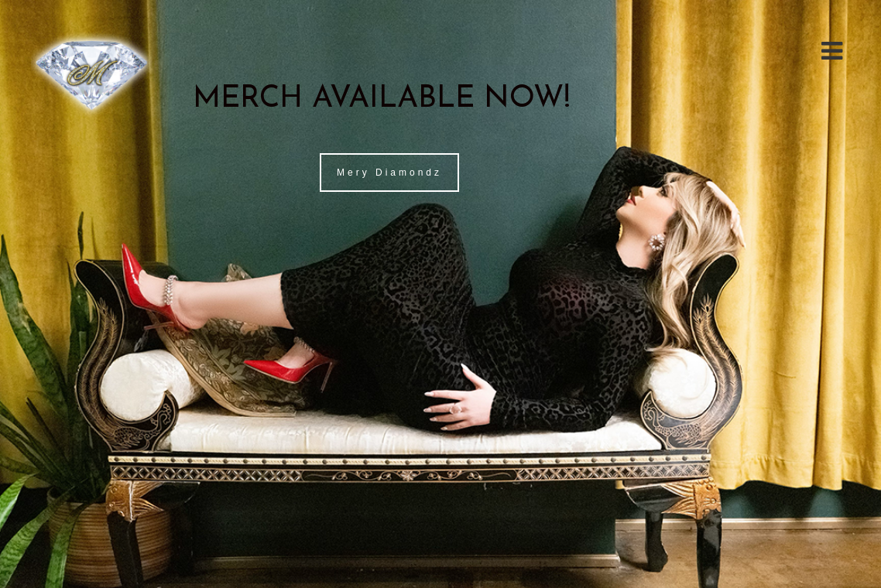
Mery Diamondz (389, 173)
